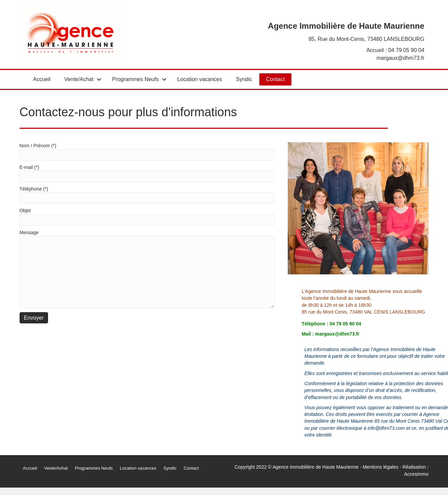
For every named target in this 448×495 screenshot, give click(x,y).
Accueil (42, 79)
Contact (275, 79)
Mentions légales (381, 467)
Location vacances (200, 79)
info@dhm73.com (386, 428)
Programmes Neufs (135, 79)
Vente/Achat (79, 79)
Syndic (244, 79)
